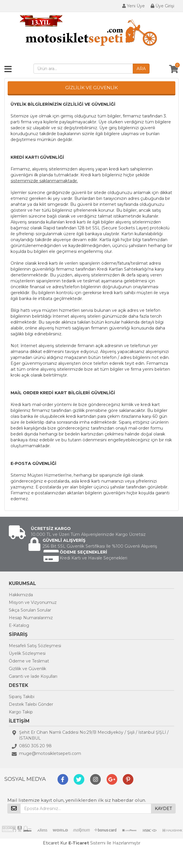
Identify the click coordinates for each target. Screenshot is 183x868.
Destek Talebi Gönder (31, 704)
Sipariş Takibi (22, 697)
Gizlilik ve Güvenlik (27, 669)
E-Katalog (19, 625)
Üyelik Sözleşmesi (27, 653)
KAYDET (163, 809)
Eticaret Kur (55, 843)
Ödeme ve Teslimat (29, 661)
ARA (141, 69)
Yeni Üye (134, 6)
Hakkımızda (21, 595)
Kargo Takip (21, 712)
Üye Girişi (162, 6)
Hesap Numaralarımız (31, 618)
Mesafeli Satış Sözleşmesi (35, 646)
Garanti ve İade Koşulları (33, 676)
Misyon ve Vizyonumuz (33, 602)
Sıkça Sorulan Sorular (30, 610)
